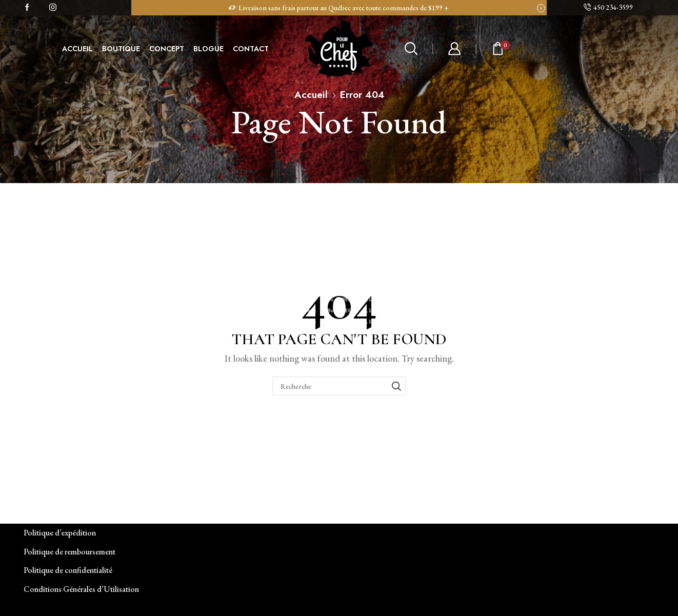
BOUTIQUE (121, 49)
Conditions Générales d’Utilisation (81, 589)
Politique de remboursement (69, 552)
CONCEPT (167, 49)
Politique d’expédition (60, 533)
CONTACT (251, 49)
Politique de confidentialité (68, 570)
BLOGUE (208, 49)
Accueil (311, 95)
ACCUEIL (77, 49)
